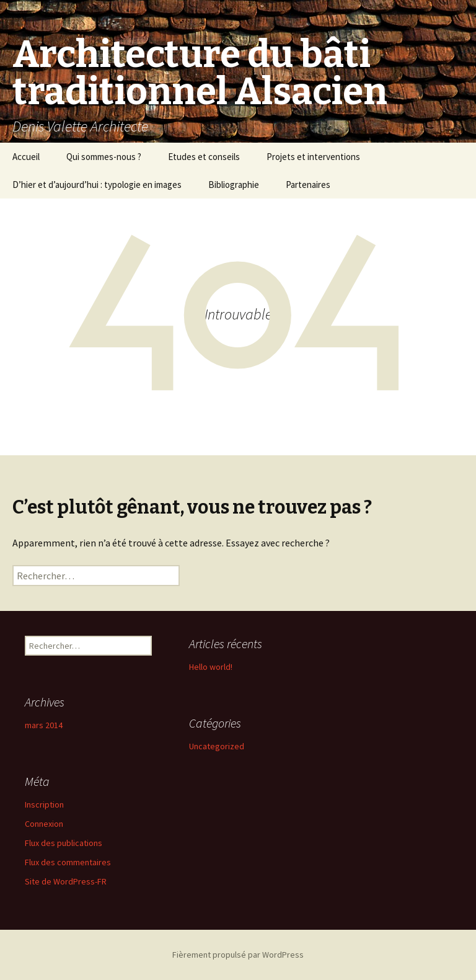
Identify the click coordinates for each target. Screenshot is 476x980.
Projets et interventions (313, 157)
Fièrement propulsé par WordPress (238, 955)
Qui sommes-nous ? (104, 157)
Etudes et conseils (204, 157)
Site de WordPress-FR (66, 881)
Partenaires (308, 185)
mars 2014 (44, 725)
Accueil (26, 157)
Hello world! (211, 667)
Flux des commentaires (68, 862)
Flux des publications (64, 843)
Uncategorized (217, 746)
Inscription (44, 804)
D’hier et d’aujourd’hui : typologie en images (97, 185)
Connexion (44, 824)
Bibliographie (234, 185)
